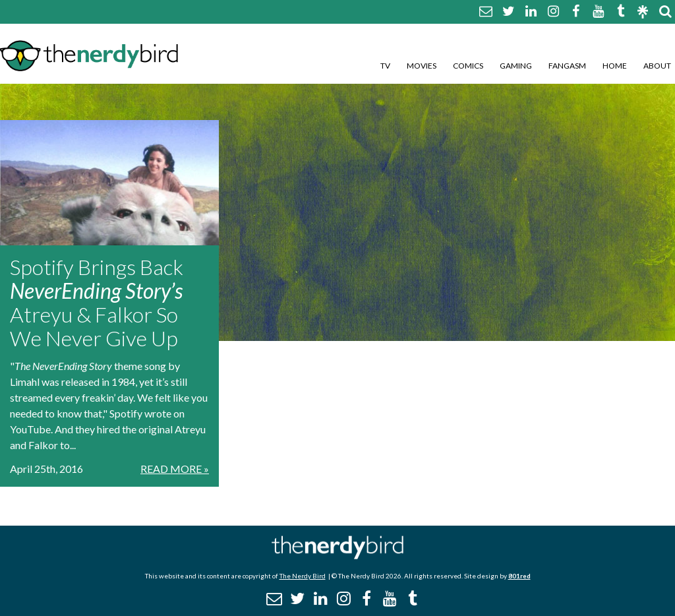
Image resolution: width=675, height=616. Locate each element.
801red (519, 576)
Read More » (175, 469)
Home (615, 66)
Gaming (516, 66)
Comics (468, 66)
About (657, 66)
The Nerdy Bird (303, 576)
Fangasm (567, 66)
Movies (422, 66)
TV (385, 66)
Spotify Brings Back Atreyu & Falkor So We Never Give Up (97, 302)
